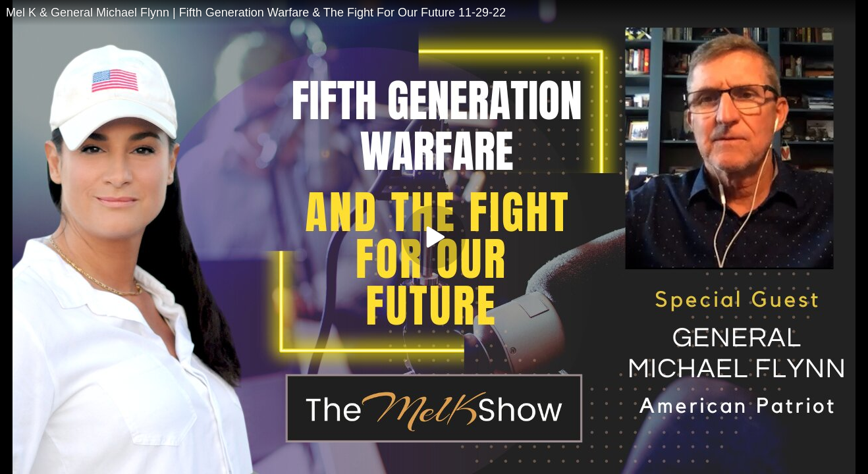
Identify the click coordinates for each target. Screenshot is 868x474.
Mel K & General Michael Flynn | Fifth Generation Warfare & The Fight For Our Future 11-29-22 (256, 13)
